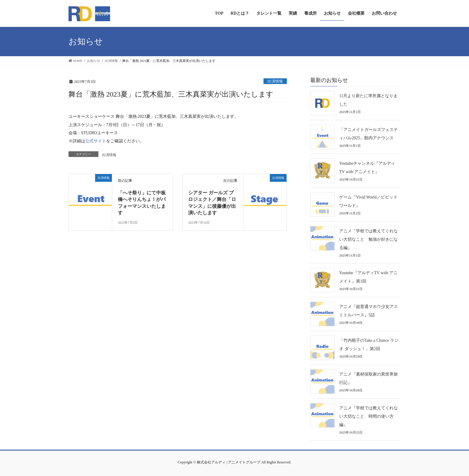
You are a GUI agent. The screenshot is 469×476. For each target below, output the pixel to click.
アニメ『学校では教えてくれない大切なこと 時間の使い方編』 (368, 416)
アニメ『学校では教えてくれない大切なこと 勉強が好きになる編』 (368, 239)
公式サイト (96, 141)
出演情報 (275, 81)
